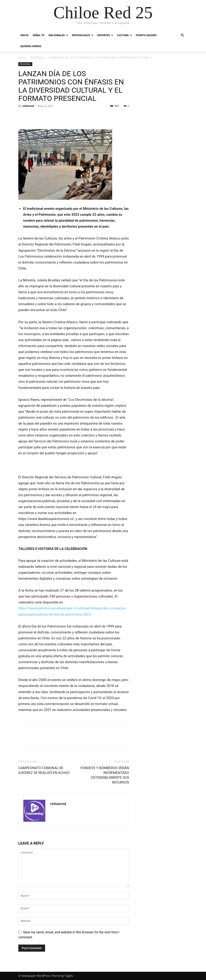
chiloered (28, 106)
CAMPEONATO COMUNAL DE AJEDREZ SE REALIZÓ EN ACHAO (44, 770)
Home (22, 58)
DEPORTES (105, 35)
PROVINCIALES (83, 35)
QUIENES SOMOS (31, 46)
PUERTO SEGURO (146, 35)
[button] (182, 35)
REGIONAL (37, 58)
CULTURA (125, 35)
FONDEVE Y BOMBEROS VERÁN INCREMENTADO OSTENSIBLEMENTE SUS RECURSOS (105, 775)
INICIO (24, 35)
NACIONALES (58, 35)
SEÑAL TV (39, 35)
